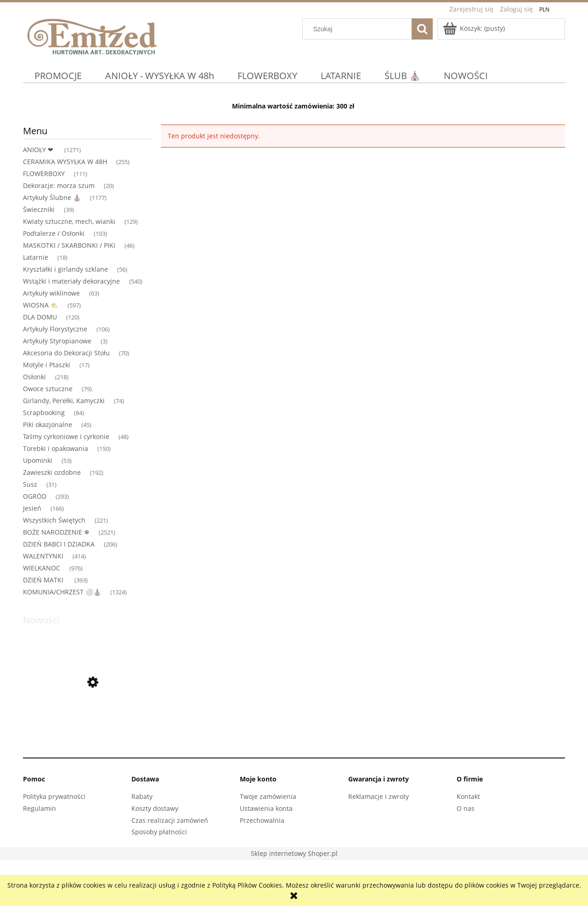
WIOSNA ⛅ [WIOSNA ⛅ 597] (41, 305)
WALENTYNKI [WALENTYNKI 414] (43, 556)
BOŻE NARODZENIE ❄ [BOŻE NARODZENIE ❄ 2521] (56, 532)
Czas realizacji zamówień (170, 820)
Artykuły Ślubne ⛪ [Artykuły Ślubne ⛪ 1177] (52, 197)
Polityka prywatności (54, 796)
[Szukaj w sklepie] (359, 29)
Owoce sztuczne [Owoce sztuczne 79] (48, 389)
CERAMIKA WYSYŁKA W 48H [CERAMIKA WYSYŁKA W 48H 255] (65, 162)
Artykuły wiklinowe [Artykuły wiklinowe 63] (51, 293)
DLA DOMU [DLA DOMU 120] (40, 317)
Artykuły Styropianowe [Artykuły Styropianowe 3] (57, 341)
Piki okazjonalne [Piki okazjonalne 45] (48, 425)
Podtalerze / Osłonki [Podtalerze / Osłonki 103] (54, 233)
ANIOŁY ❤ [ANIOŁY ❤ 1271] (39, 150)
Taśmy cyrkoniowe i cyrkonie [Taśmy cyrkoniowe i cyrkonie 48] (66, 436)
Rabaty (142, 796)
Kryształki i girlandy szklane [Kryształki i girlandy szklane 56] (65, 269)
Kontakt (468, 796)
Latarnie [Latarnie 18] (36, 257)
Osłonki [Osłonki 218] (34, 377)
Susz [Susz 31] (30, 484)
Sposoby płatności (159, 832)
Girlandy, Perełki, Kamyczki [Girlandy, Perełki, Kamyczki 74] (64, 401)
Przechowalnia (262, 820)
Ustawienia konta (266, 808)
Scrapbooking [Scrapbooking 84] (44, 413)
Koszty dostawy (155, 808)
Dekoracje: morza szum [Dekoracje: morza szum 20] (59, 185)
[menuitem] (58, 76)
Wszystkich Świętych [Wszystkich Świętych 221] (54, 520)
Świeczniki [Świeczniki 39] (39, 209)
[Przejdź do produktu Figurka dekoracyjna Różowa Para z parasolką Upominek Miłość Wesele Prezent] (87, 726)
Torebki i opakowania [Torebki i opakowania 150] (56, 448)
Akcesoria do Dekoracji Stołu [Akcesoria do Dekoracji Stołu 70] (66, 353)
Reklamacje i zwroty (379, 796)
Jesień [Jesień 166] (32, 508)
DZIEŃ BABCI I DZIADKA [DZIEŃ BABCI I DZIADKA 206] (59, 544)
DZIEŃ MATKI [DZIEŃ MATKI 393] (44, 580)
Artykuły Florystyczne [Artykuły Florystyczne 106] (55, 329)
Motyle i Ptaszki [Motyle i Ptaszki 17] (47, 365)
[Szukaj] (422, 29)
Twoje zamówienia (268, 796)
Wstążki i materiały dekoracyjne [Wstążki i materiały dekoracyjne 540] (71, 281)
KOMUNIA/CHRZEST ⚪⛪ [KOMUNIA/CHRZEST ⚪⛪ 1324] (62, 592)
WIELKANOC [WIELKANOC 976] (42, 568)
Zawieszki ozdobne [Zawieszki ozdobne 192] (52, 472)
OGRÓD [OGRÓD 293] (35, 496)
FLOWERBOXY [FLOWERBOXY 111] (44, 174)
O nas (466, 808)
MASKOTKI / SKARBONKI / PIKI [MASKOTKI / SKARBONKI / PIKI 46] (69, 245)
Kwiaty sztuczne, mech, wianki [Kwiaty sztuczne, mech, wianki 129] (69, 221)
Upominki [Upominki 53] (38, 460)
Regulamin (40, 808)
